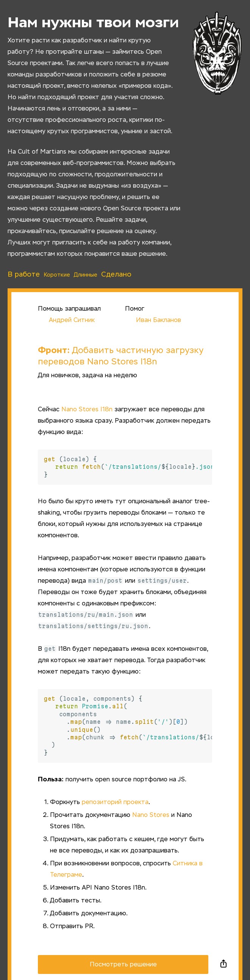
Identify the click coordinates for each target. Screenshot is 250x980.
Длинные (86, 275)
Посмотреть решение (123, 965)
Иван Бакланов (153, 320)
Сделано (116, 275)
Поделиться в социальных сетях (223, 964)
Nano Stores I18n (87, 410)
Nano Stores (151, 815)
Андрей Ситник (66, 320)
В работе (24, 275)
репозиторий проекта (115, 803)
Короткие (57, 275)
